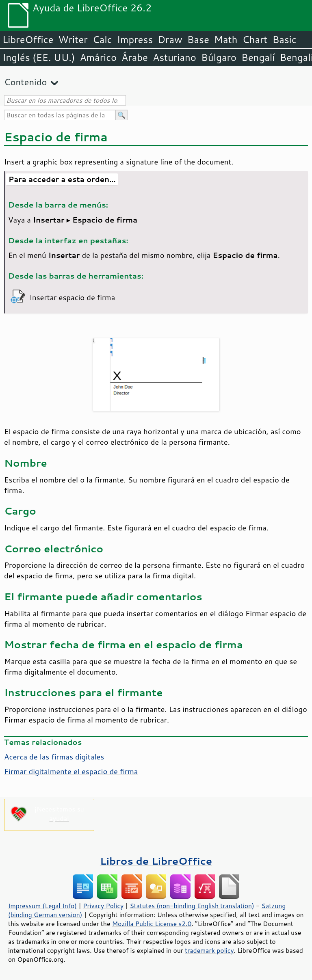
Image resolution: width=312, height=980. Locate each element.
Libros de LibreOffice (156, 861)
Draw (170, 39)
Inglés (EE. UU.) (39, 57)
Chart (255, 39)
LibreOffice (28, 39)
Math (226, 39)
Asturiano (174, 57)
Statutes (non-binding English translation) (192, 906)
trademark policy (209, 950)
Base (198, 39)
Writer (73, 39)
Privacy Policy (103, 906)
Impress (135, 39)
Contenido (25, 82)
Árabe (135, 57)
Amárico (99, 57)
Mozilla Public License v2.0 (152, 924)
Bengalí (258, 57)
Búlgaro (219, 57)
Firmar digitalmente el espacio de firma (71, 771)
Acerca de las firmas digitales (54, 757)
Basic (284, 39)
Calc (102, 39)
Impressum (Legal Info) (42, 906)
